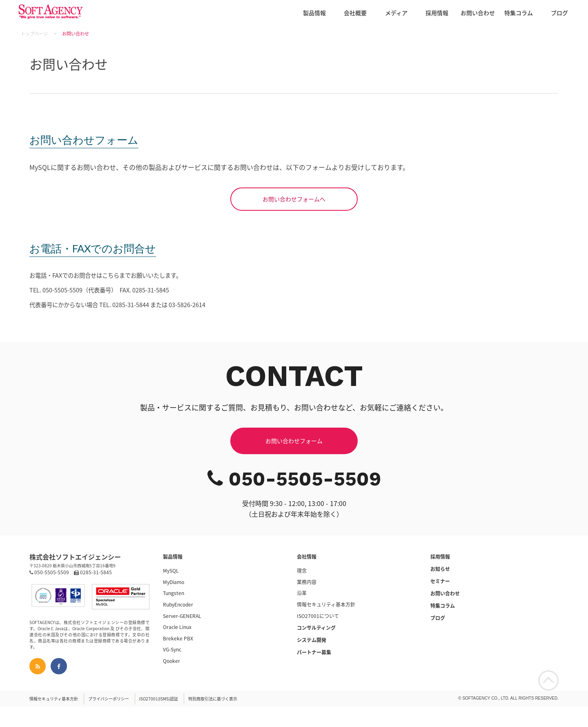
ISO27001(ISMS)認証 (159, 699)
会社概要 (355, 13)
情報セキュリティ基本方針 (326, 604)
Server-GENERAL (182, 616)
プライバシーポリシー (109, 699)
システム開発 (312, 640)
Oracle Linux (177, 627)
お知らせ (440, 569)
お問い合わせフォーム (294, 441)
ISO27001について (318, 616)
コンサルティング (316, 628)
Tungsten (174, 593)
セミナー (440, 581)
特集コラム (519, 13)
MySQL (171, 571)
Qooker (171, 661)
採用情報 (437, 13)
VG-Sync (172, 649)
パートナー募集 (314, 652)
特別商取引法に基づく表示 (213, 699)
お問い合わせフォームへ (294, 199)
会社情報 (307, 557)
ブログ (559, 13)
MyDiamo (174, 582)
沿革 (302, 593)
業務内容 (307, 582)
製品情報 (314, 13)
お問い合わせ (478, 13)
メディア (396, 13)
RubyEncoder (178, 604)
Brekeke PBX (178, 638)
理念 (302, 571)
